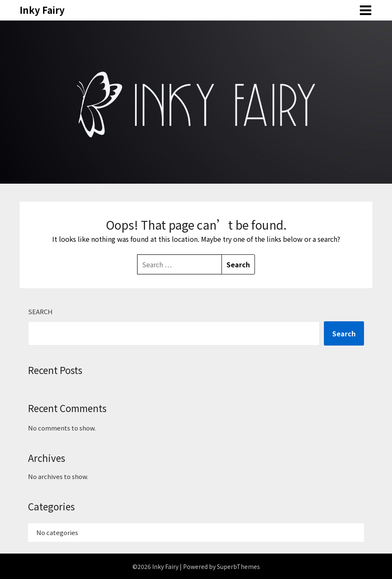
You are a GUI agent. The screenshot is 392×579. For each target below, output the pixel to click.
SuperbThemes (238, 566)
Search (40, 311)
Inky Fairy (42, 10)
